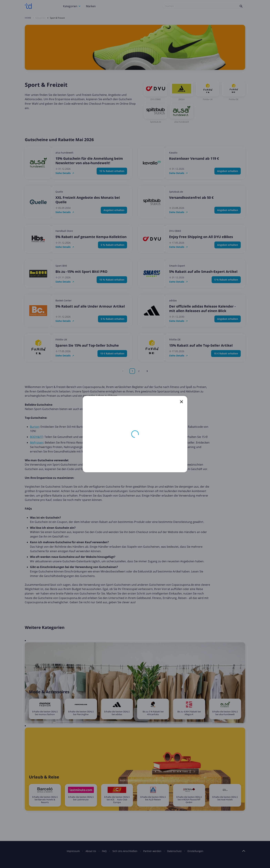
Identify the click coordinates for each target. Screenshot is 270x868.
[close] (181, 402)
